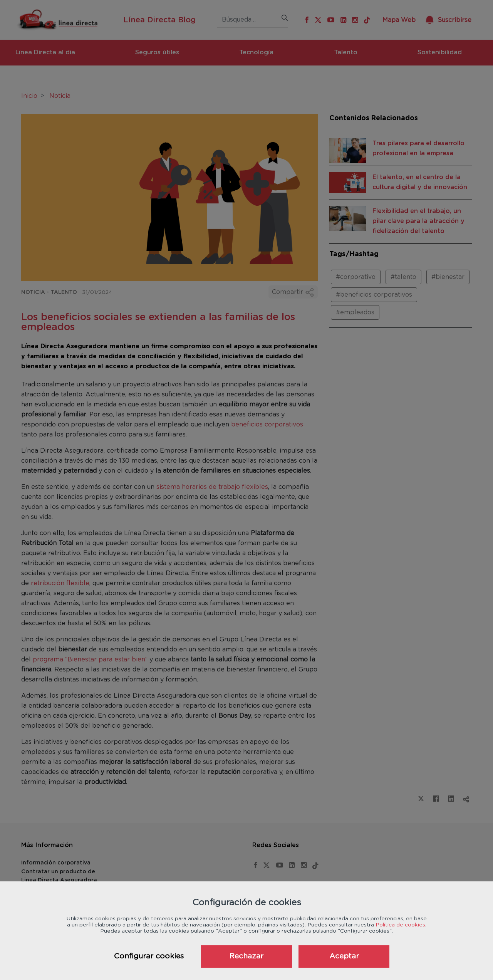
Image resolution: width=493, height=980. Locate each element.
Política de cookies (400, 925)
